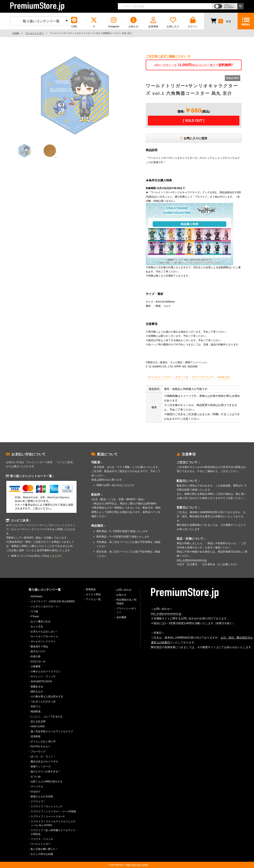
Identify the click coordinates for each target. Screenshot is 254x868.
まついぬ (36, 777)
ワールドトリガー (35, 33)
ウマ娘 (34, 611)
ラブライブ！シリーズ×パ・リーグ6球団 (53, 812)
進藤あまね (37, 686)
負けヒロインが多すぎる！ (46, 772)
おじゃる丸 (37, 626)
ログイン (193, 22)
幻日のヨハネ (38, 661)
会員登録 (153, 22)
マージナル (37, 787)
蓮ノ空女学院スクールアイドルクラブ (52, 731)
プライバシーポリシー (126, 610)
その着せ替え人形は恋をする (47, 696)
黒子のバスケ (38, 651)
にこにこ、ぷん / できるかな (47, 716)
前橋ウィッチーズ (41, 767)
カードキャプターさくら (44, 636)
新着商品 (91, 589)
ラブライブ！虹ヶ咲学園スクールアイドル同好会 (53, 832)
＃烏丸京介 (224, 377)
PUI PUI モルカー (40, 747)
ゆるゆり (36, 792)
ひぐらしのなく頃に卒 (43, 741)
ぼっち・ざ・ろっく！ (43, 757)
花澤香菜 (36, 736)
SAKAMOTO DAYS (41, 681)
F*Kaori (35, 616)
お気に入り (173, 22)
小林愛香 (36, 666)
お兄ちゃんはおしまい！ (44, 631)
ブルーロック (38, 752)
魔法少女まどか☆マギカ (44, 762)
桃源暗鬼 (36, 711)
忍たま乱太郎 (38, 721)
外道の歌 (36, 656)
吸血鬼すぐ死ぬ (39, 646)
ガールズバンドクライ (43, 641)
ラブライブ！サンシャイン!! (46, 807)
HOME (16, 33)
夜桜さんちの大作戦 (42, 797)
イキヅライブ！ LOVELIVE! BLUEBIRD (53, 601)
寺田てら (36, 706)
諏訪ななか (37, 691)
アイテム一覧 (93, 599)
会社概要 (121, 617)
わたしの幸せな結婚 (42, 854)
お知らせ (133, 22)
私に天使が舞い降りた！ (44, 849)
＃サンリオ (182, 377)
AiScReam (37, 596)
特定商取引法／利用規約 (126, 602)
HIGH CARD (38, 726)
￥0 (221, 21)
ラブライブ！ (38, 802)
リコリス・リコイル (42, 839)
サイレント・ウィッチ (43, 676)
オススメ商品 (93, 594)
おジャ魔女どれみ (41, 621)
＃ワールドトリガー (160, 377)
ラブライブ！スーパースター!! (48, 817)
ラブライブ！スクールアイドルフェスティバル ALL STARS (53, 823)
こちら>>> (56, 556)
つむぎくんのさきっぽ (43, 701)
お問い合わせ (124, 590)
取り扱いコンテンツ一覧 (41, 21)
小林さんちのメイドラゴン (46, 671)
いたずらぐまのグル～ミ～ (46, 606)
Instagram (114, 22)
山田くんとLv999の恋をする (47, 782)
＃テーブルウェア (203, 377)
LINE (74, 22)
